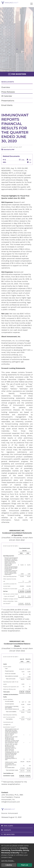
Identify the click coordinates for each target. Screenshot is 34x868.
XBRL (4, 167)
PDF (29, 164)
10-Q (4, 164)
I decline (9, 865)
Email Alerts (7, 105)
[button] (32, 4)
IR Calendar (7, 96)
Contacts (7, 830)
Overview (6, 87)
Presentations (8, 101)
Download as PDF (8, 154)
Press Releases (8, 92)
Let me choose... (8, 861)
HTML (22, 164)
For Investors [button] (17, 74)
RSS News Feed (9, 834)
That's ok (25, 865)
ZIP (29, 167)
